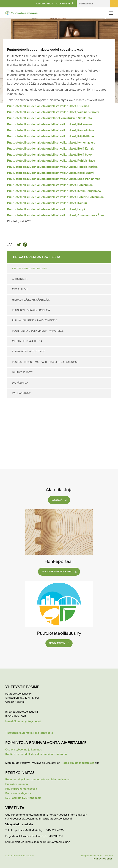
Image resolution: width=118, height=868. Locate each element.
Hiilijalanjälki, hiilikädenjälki (31, 300)
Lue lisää (57, 500)
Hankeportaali (45, 4)
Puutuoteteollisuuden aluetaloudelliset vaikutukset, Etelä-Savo (49, 155)
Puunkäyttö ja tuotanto (29, 352)
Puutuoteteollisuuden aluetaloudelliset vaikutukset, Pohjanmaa (50, 185)
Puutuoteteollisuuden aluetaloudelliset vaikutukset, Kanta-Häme (51, 130)
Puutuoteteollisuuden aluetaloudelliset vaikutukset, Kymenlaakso (51, 143)
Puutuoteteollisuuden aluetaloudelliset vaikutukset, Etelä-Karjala (51, 149)
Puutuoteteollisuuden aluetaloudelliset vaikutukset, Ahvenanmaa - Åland (56, 215)
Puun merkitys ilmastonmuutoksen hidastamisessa (37, 780)
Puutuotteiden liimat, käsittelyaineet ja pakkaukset (46, 362)
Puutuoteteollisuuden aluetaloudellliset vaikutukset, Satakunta (50, 118)
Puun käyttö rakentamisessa (31, 310)
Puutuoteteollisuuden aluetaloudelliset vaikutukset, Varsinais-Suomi (53, 112)
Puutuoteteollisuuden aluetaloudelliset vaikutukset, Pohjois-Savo (51, 161)
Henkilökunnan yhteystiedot (23, 722)
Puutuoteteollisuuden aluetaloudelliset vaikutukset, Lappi (46, 209)
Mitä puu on (20, 289)
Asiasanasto (20, 279)
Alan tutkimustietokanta (57, 572)
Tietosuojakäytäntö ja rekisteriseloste (29, 733)
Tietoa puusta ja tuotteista (78, 763)
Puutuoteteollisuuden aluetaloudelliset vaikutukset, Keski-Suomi (51, 173)
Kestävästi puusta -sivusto (30, 269)
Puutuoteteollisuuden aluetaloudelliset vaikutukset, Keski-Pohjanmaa (54, 191)
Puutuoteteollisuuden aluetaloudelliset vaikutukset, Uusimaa (48, 106)
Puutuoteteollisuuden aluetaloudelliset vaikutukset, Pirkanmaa (49, 124)
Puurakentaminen (17, 784)
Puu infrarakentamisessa (21, 789)
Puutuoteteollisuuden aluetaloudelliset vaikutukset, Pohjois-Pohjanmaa (55, 197)
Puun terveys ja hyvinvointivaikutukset (39, 331)
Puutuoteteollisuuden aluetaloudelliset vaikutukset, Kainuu (47, 203)
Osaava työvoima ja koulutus (24, 750)
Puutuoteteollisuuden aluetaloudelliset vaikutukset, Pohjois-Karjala (52, 167)
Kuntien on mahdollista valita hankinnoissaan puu (37, 754)
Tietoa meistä (57, 643)
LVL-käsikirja (20, 383)
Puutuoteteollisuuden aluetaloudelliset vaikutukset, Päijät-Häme (50, 136)
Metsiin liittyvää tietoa (27, 341)
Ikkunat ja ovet (22, 372)
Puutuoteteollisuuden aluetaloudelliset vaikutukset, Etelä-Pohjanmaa (54, 179)
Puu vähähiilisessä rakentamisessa (35, 320)
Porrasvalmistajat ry (18, 793)
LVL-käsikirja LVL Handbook (23, 798)
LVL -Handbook (22, 393)
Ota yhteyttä (65, 4)
